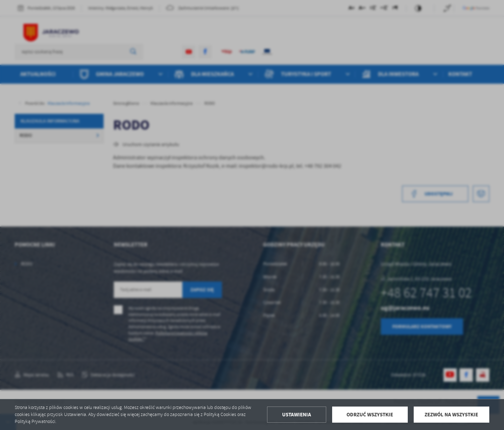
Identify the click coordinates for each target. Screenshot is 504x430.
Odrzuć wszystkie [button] (370, 415)
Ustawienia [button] (297, 415)
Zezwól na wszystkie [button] (451, 415)
